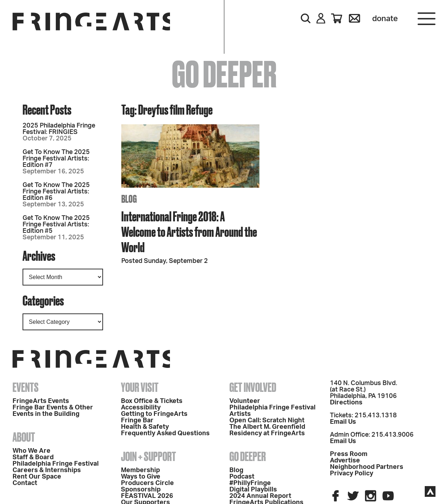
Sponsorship (141, 490)
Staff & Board (33, 457)
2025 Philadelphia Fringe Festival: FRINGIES (59, 129)
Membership (140, 470)
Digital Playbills (253, 490)
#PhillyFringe (250, 483)
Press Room (349, 454)
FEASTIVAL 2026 (147, 496)
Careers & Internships (47, 470)
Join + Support (148, 456)
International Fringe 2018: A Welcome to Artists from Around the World (189, 232)
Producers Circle (147, 483)
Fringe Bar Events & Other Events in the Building (53, 411)
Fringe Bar (137, 421)
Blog (236, 470)
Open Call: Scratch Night (267, 421)
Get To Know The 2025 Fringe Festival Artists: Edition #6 (56, 192)
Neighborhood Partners (367, 467)
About (24, 437)
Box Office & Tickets (152, 401)
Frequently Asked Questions (165, 433)
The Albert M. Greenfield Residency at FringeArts (267, 430)
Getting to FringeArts (154, 414)
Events (26, 387)
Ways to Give (141, 477)
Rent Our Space (37, 477)
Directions (346, 403)
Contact (25, 483)
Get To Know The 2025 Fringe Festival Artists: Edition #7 (56, 159)
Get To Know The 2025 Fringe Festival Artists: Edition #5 (56, 225)
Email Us (343, 422)
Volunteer (245, 401)
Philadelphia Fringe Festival (56, 464)
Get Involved (253, 387)
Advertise (345, 461)
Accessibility (141, 408)
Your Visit (140, 387)
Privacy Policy (352, 474)
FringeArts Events (41, 401)
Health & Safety (145, 427)
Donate (385, 19)
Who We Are (31, 451)
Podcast (242, 477)
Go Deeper (248, 456)
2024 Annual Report (260, 496)
